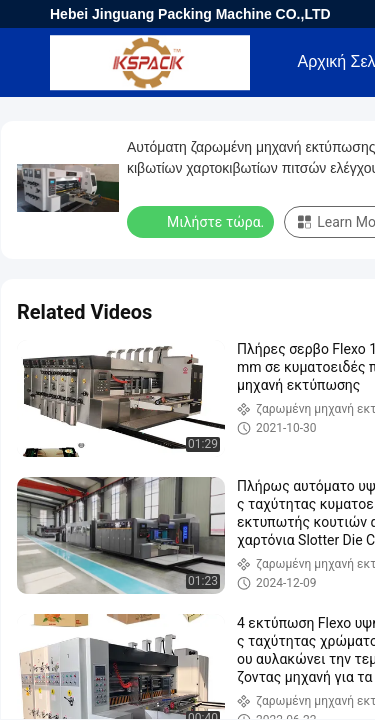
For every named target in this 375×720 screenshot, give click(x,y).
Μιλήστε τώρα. (202, 221)
